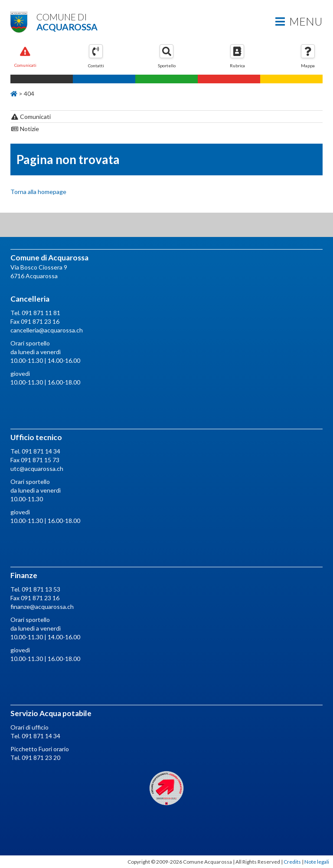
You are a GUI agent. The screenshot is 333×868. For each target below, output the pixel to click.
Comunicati (31, 117)
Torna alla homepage (38, 192)
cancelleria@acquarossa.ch (47, 330)
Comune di (166, 21)
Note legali (317, 862)
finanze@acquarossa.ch (42, 607)
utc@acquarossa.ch (37, 469)
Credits (292, 862)
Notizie (25, 129)
